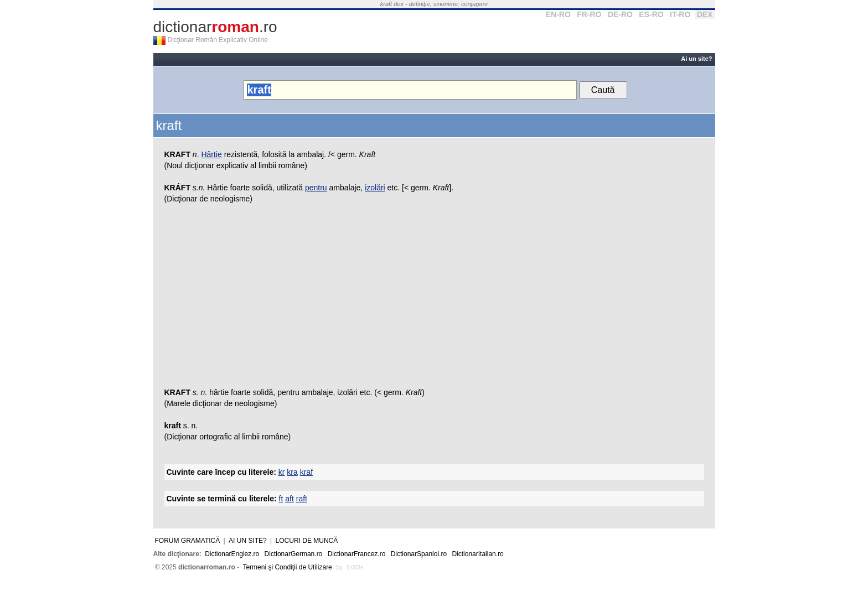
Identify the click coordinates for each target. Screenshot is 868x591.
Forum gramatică (188, 541)
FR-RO (589, 14)
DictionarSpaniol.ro (419, 554)
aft (290, 499)
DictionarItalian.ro (477, 554)
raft (302, 499)
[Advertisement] (434, 298)
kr (282, 472)
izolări (375, 188)
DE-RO (620, 14)
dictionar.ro (215, 27)
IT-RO (680, 14)
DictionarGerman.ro (294, 554)
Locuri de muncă (307, 541)
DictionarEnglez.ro (232, 554)
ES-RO (651, 14)
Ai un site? (696, 59)
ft (281, 499)
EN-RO (558, 14)
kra (292, 472)
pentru (316, 188)
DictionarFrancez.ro (357, 554)
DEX (705, 14)
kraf (306, 472)
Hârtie (211, 154)
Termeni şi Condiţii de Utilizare (287, 567)
